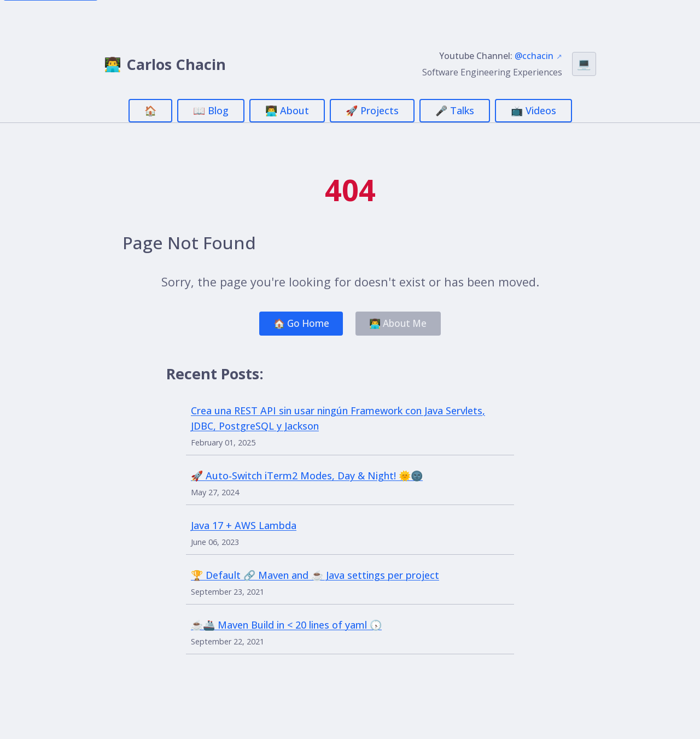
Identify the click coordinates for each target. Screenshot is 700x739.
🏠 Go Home (299, 324)
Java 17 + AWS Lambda (244, 527)
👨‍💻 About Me (401, 324)
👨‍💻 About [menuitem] (287, 110)
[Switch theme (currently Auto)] (584, 64)
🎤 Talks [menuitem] (455, 110)
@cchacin (534, 56)
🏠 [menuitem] (150, 110)
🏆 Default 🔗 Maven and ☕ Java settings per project (315, 577)
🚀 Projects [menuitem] (372, 110)
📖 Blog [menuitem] (211, 110)
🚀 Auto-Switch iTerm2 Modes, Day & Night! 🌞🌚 (307, 477)
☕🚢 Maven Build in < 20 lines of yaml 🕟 (286, 626)
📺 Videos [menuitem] (533, 110)
